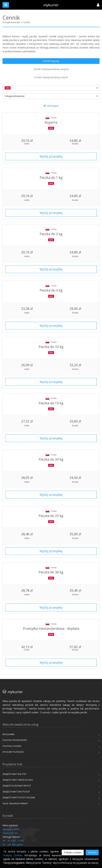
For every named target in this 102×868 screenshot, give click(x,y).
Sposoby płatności (13, 752)
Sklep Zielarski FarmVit (15, 803)
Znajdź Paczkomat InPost (17, 786)
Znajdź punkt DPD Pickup (16, 792)
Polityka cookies (12, 746)
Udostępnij (51, 106)
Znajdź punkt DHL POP (14, 774)
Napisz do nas (10, 833)
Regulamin (8, 734)
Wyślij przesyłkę (51, 156)
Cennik (27, 22)
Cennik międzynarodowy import (51, 77)
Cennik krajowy (51, 61)
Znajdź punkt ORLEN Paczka (18, 780)
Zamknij (92, 852)
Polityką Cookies (13, 855)
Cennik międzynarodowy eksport (51, 69)
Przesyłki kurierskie (11, 22)
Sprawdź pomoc (11, 829)
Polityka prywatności (15, 740)
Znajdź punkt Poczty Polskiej (19, 797)
